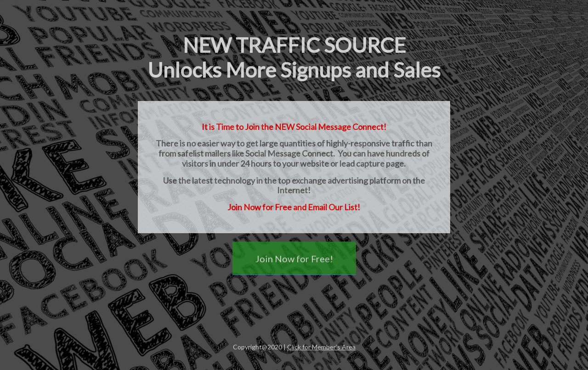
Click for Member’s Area (321, 347)
